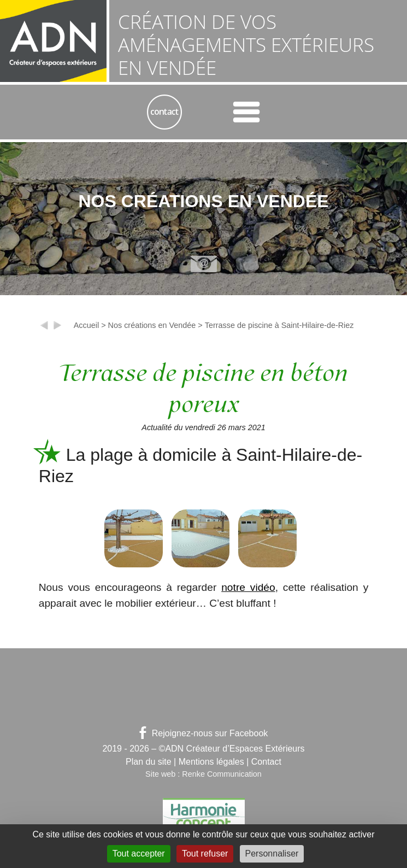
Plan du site (149, 762)
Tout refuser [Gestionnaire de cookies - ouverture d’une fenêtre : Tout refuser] (205, 854)
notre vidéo (248, 587)
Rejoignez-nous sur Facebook (204, 733)
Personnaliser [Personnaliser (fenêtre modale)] (272, 854)
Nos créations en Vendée (152, 325)
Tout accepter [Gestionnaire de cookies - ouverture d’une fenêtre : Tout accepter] (139, 854)
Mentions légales (211, 762)
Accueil (86, 325)
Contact (266, 762)
